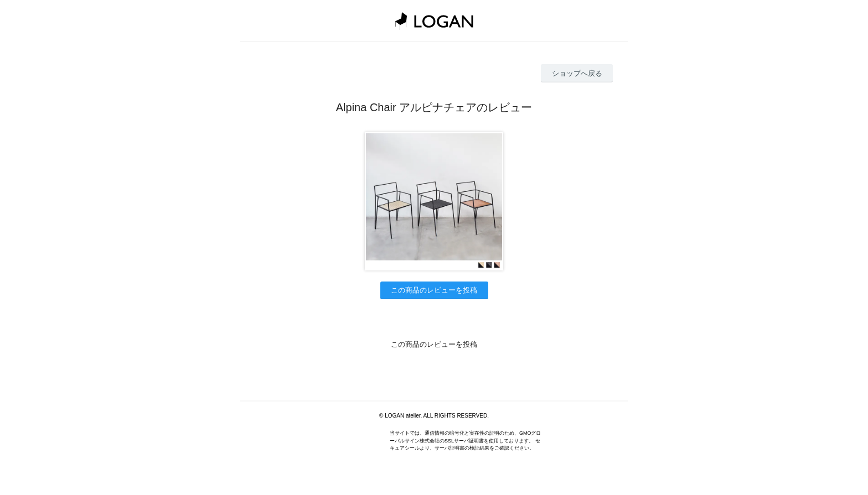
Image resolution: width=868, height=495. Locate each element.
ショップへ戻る (577, 73)
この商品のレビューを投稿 (434, 290)
